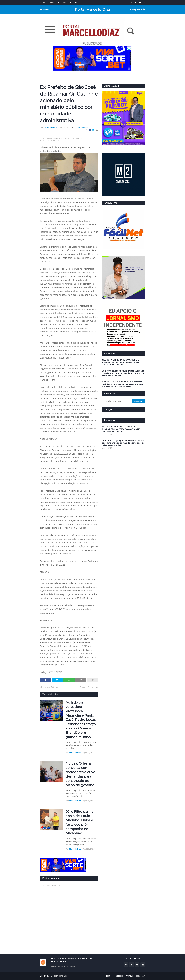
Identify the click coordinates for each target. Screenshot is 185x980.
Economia (62, 3)
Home (109, 976)
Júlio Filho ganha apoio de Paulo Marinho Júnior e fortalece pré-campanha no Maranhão (79, 822)
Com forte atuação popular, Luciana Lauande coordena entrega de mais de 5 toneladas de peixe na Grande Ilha (123, 373)
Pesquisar (136, 9)
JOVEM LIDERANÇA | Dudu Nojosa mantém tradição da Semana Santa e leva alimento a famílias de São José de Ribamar (122, 384)
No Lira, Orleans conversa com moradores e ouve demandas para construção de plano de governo (80, 774)
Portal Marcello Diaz (92, 9)
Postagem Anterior (50, 687)
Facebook (119, 976)
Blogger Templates (59, 976)
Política (51, 3)
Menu (46, 9)
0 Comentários (82, 128)
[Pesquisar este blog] (117, 401)
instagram (141, 976)
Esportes (73, 3)
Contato (130, 976)
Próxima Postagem (88, 687)
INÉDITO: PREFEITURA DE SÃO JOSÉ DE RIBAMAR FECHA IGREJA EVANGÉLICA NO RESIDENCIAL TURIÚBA (121, 362)
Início (42, 3)
